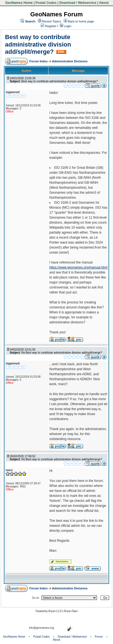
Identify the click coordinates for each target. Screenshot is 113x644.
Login (66, 26)
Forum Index (39, 61)
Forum (99, 637)
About (104, 3)
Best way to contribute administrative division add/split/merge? (38, 44)
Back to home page (81, 21)
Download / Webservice (78, 3)
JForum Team (71, 611)
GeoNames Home (18, 3)
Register (48, 26)
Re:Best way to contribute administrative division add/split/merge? (62, 353)
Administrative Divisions (70, 61)
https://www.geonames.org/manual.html (78, 267)
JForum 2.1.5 (55, 611)
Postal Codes (46, 3)
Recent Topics (52, 21)
